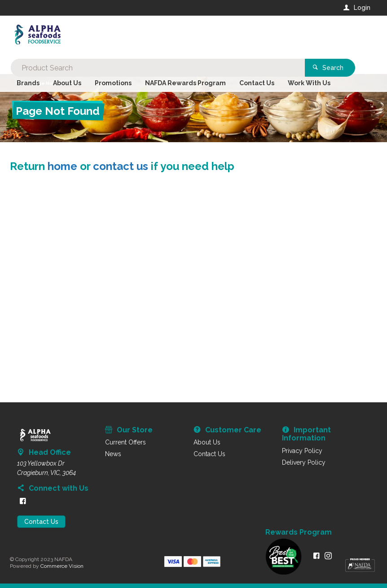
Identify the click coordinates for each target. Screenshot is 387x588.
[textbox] (157, 36)
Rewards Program (299, 532)
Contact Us (41, 522)
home (62, 166)
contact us (121, 166)
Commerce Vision (62, 566)
